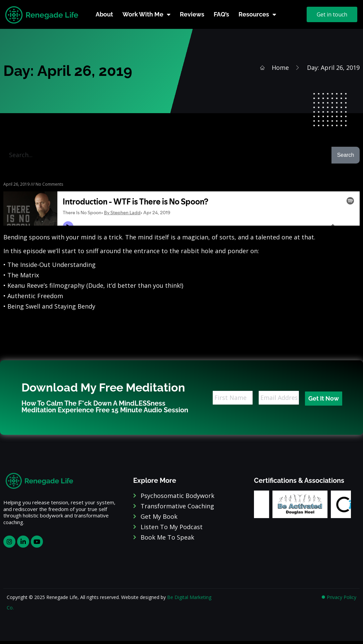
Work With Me (146, 14)
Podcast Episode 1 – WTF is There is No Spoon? (71, 176)
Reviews (192, 14)
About (104, 14)
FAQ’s (221, 14)
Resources (257, 14)
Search (346, 155)
